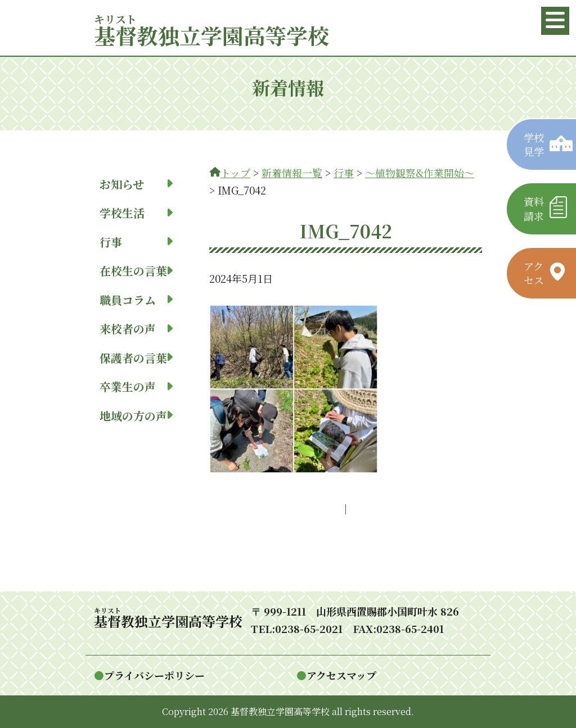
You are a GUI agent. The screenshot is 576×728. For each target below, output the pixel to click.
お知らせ (136, 184)
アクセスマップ (341, 675)
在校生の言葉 (136, 271)
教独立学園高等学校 (211, 35)
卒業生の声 (136, 386)
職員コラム (136, 300)
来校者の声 (136, 329)
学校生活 (136, 213)
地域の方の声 (136, 416)
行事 (136, 242)
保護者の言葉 (136, 358)
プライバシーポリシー (154, 675)
